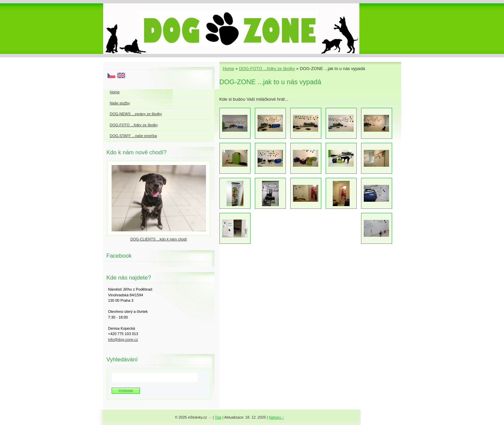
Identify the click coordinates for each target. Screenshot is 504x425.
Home (229, 69)
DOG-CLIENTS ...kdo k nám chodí (158, 239)
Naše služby (120, 103)
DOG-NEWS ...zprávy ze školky (136, 114)
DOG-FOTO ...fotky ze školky (267, 69)
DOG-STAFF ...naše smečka (134, 136)
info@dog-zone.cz (123, 339)
